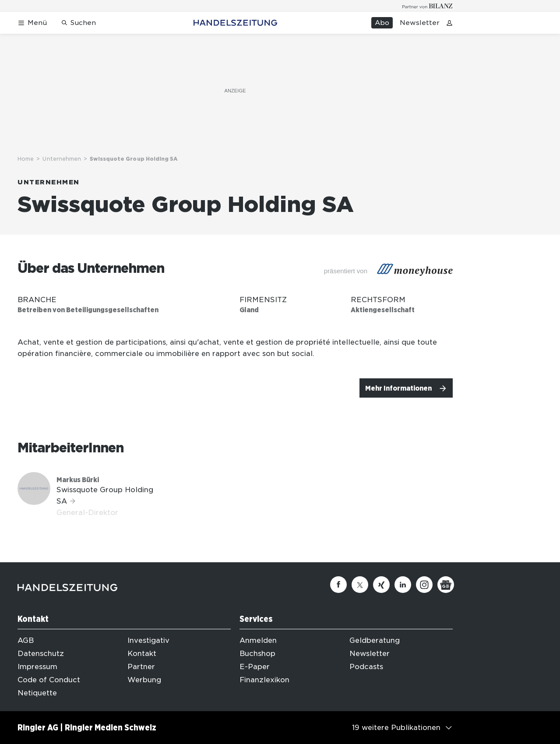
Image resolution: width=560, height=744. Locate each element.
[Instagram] (424, 585)
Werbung (144, 680)
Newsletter (420, 23)
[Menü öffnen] (32, 23)
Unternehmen (62, 159)
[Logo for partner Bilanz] (428, 6)
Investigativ (148, 640)
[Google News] (446, 585)
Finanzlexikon (264, 680)
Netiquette (37, 693)
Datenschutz (41, 654)
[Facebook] (338, 585)
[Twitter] (360, 585)
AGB (26, 640)
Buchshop (257, 654)
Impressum (37, 667)
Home (26, 159)
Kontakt (142, 654)
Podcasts (366, 667)
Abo (382, 23)
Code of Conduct (49, 680)
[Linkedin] (403, 585)
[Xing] (381, 585)
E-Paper (255, 667)
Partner (141, 667)
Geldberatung (375, 640)
